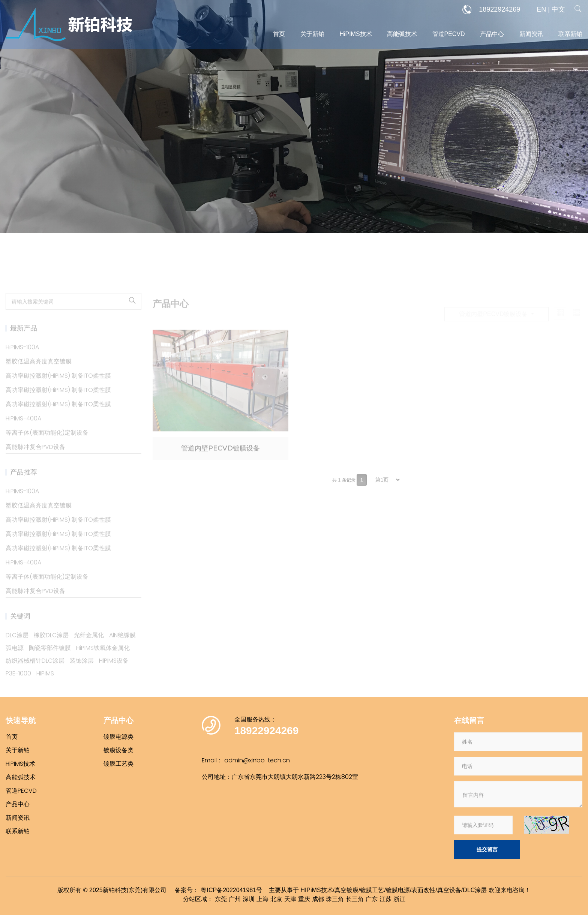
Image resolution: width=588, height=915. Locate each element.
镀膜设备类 (118, 750)
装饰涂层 (82, 674)
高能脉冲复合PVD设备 (35, 460)
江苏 (385, 899)
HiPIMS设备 (114, 674)
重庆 (304, 899)
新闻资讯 (531, 34)
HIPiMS (45, 687)
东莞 (221, 899)
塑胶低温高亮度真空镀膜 (39, 375)
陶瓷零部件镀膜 (50, 661)
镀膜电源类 (118, 737)
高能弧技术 (402, 34)
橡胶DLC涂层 (51, 649)
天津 (290, 899)
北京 (276, 899)
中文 (558, 9)
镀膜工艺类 (118, 764)
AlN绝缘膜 (122, 649)
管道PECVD (449, 34)
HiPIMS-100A (22, 361)
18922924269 (491, 10)
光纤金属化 (89, 649)
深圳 (249, 899)
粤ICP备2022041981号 (231, 890)
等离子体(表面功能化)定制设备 (47, 446)
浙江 (399, 899)
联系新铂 (570, 34)
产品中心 (492, 34)
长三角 (355, 899)
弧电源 (15, 661)
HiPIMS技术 (355, 34)
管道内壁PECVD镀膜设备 (220, 462)
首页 (279, 34)
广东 (372, 899)
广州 (235, 899)
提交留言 (487, 849)
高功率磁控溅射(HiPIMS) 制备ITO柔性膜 (58, 389)
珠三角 (335, 899)
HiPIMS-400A (23, 432)
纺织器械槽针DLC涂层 (35, 674)
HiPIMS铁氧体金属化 (103, 661)
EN (541, 9)
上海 (262, 899)
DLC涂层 (17, 649)
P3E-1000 (18, 687)
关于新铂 (312, 34)
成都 (318, 899)
